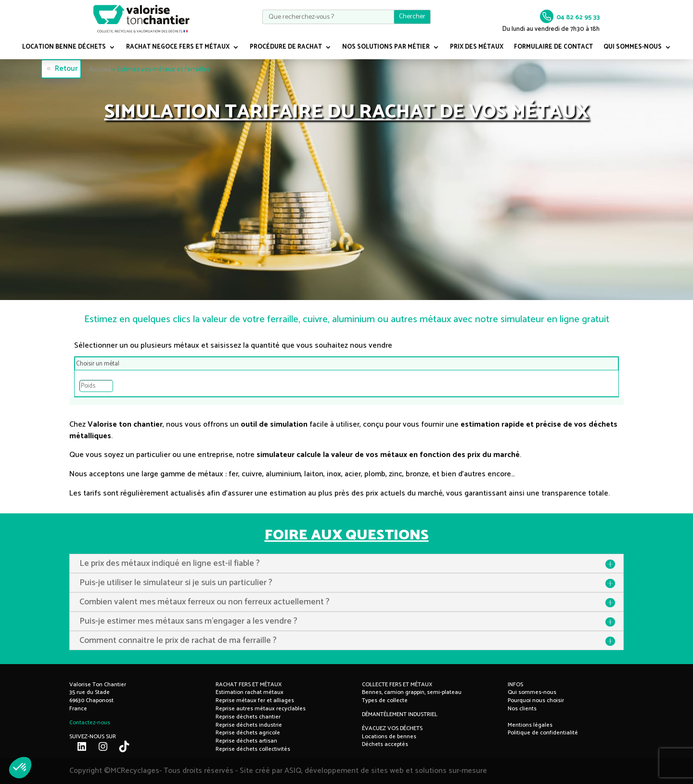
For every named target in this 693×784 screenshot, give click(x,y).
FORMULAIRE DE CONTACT (553, 48)
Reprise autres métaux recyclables (261, 709)
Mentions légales (530, 725)
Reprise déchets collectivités (253, 749)
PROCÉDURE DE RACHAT (286, 48)
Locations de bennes (389, 737)
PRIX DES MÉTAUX (477, 48)
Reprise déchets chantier (248, 717)
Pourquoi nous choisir (536, 700)
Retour (65, 69)
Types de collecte (385, 700)
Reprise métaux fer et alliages (255, 700)
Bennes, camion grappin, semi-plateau (412, 692)
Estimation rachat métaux (250, 692)
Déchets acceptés (385, 744)
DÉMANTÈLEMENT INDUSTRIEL (400, 714)
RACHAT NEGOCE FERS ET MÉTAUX (178, 48)
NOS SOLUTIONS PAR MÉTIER (386, 48)
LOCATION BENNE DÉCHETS (64, 48)
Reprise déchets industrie (249, 725)
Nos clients (522, 709)
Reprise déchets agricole (248, 733)
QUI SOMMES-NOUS (633, 48)
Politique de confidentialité (543, 733)
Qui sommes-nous (532, 692)
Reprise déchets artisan (246, 741)
